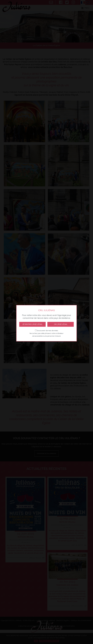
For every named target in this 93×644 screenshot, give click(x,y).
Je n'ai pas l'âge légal (32, 324)
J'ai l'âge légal (61, 324)
